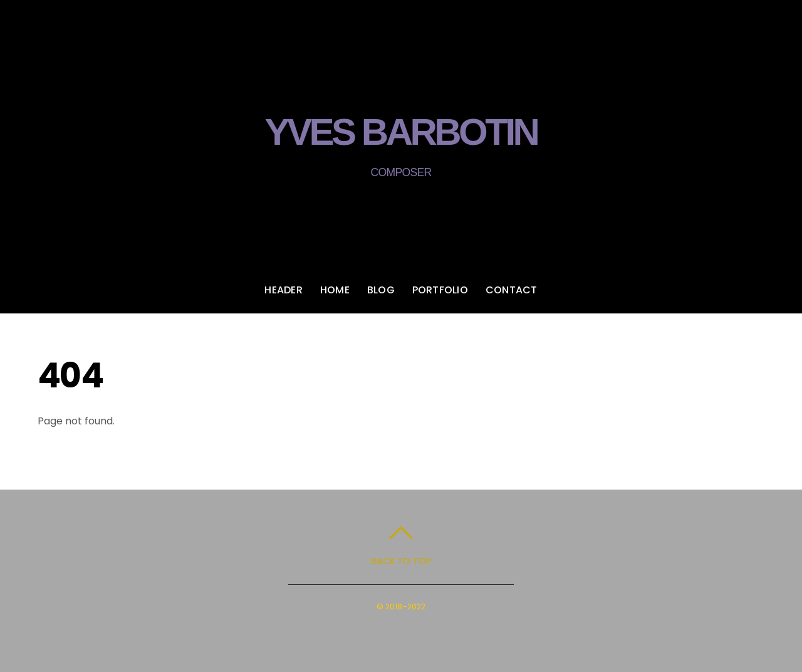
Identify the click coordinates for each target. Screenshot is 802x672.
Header (283, 291)
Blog (381, 291)
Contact (512, 291)
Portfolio (440, 291)
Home (335, 291)
